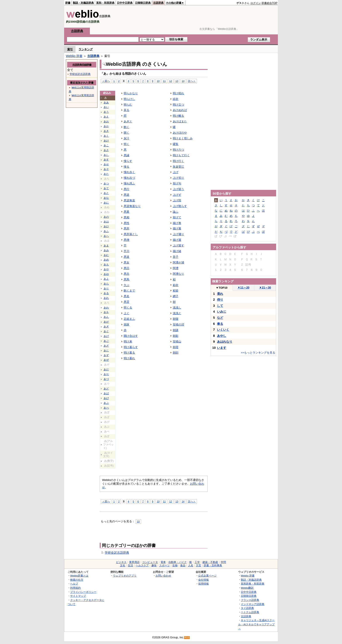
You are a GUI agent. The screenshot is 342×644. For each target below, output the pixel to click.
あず (106, 355)
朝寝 (176, 319)
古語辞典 (158, 3)
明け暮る (129, 353)
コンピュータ (150, 562)
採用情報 (203, 584)
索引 (70, 49)
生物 (175, 565)
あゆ (106, 274)
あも (106, 265)
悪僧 (127, 240)
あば (106, 393)
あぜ (106, 360)
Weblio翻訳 (247, 588)
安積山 (177, 341)
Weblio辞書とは (79, 576)
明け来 (128, 341)
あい (106, 107)
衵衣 (176, 285)
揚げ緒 (177, 251)
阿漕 (176, 268)
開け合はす (131, 336)
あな (106, 198)
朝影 (176, 336)
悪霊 (127, 302)
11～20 (244, 287)
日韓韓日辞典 (143, 3)
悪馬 (127, 279)
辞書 (68, 3)
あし (106, 155)
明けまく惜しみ (183, 138)
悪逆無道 (129, 200)
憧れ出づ (129, 178)
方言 (198, 565)
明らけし (129, 99)
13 (177, 81)
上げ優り (178, 234)
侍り (220, 300)
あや (106, 269)
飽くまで (129, 291)
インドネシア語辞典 (253, 604)
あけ (106, 141)
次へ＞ (192, 81)
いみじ (222, 312)
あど (106, 389)
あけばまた (180, 121)
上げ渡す (178, 245)
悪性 (127, 223)
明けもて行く (181, 155)
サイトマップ (78, 596)
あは (106, 222)
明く (127, 144)
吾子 (176, 257)
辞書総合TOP (269, 3)
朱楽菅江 (178, 167)
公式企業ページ (207, 576)
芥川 (127, 251)
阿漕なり (178, 274)
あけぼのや (180, 133)
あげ (106, 336)
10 (158, 81)
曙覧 (176, 144)
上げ (176, 172)
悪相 (127, 217)
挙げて (177, 217)
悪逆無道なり (132, 206)
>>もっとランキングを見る (258, 353)
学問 (223, 562)
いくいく (223, 330)
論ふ (176, 212)
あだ (106, 369)
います (222, 348)
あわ (106, 308)
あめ (106, 260)
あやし (222, 336)
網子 (176, 296)
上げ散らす (180, 206)
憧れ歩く (129, 172)
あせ (106, 164)
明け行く (178, 161)
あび (106, 398)
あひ (106, 226)
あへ (106, 236)
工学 (197, 562)
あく (106, 136)
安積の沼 (178, 325)
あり (106, 288)
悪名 (127, 296)
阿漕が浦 (178, 262)
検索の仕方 (77, 580)
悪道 (127, 257)
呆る (127, 110)
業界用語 (134, 562)
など (220, 318)
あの (106, 217)
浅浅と (177, 313)
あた (106, 174)
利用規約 (75, 588)
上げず (177, 195)
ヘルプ (74, 584)
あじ (106, 351)
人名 (191, 565)
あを (106, 312)
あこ (106, 145)
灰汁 (127, 138)
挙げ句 (177, 183)
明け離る (178, 116)
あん (106, 317)
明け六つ (178, 150)
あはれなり (225, 342)
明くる (128, 308)
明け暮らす (131, 347)
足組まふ (129, 319)
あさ (106, 150)
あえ (106, 117)
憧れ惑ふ (129, 183)
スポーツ (164, 565)
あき (106, 131)
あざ (106, 346)
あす (106, 160)
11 (164, 81)
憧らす (128, 161)
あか (106, 126)
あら (106, 284)
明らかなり (131, 93)
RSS (187, 638)
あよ (106, 279)
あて (106, 188)
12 (171, 81)
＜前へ (106, 81)
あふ (106, 231)
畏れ (220, 294)
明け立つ (178, 105)
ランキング (86, 49)
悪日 (127, 268)
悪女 (127, 262)
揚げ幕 (177, 228)
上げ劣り (178, 178)
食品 (183, 565)
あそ (106, 169)
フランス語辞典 (250, 600)
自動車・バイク (178, 562)
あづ (106, 379)
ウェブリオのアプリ (125, 576)
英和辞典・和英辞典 (253, 584)
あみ (106, 250)
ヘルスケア (142, 565)
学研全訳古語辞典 (117, 553)
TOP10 (222, 288)
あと (106, 193)
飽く (127, 127)
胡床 (127, 325)
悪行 (127, 189)
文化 (123, 565)
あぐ (106, 331)
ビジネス (121, 562)
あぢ (106, 374)
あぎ (106, 327)
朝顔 (176, 353)
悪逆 (127, 195)
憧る (127, 167)
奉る (220, 324)
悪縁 (127, 155)
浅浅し (177, 308)
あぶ (106, 403)
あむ (106, 255)
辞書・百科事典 (213, 565)
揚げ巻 (177, 223)
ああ (106, 103)
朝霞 (176, 347)
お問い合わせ (163, 576)
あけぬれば (180, 110)
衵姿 (176, 291)
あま (106, 246)
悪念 (127, 274)
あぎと (128, 121)
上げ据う (178, 189)
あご (106, 341)
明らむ (128, 105)
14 (183, 81)
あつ (106, 184)
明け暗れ (178, 93)
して (220, 306)
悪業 (127, 212)
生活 (130, 565)
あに (106, 203)
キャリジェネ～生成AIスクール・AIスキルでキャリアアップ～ (256, 624)
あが (106, 322)
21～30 (265, 287)
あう (106, 112)
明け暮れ (129, 358)
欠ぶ (127, 285)
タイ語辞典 (247, 608)
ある (106, 293)
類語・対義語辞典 (83, 3)
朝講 (176, 330)
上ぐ (127, 313)
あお (106, 121)
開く (127, 133)
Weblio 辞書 (74, 56)
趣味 (154, 565)
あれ (106, 298)
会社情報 (203, 580)
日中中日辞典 (125, 3)
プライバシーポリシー (83, 592)
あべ (106, 408)
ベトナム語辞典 (250, 612)
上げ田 (177, 200)
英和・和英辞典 (105, 3)
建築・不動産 (210, 562)
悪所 (127, 228)
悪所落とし (131, 234)
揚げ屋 (177, 240)
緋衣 (176, 99)
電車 (163, 562)
